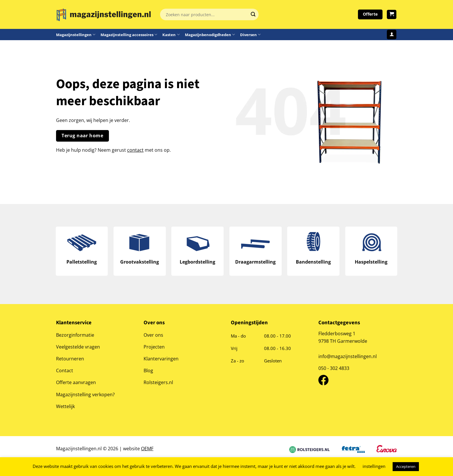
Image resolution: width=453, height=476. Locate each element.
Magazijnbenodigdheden (210, 35)
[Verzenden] (253, 14)
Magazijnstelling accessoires (129, 35)
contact (135, 150)
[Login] (392, 35)
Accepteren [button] (406, 466)
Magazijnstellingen (76, 35)
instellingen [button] (374, 466)
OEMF (147, 448)
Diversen (250, 35)
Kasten (171, 35)
